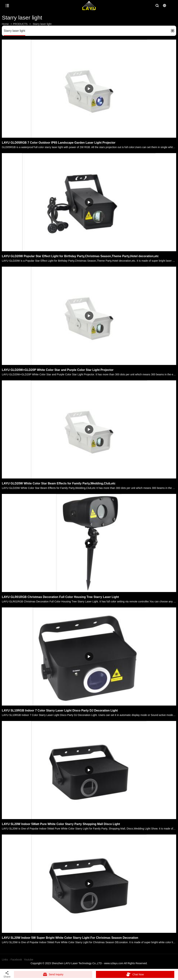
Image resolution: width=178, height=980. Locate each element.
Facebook (16, 960)
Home (5, 24)
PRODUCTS (20, 24)
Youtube (28, 960)
